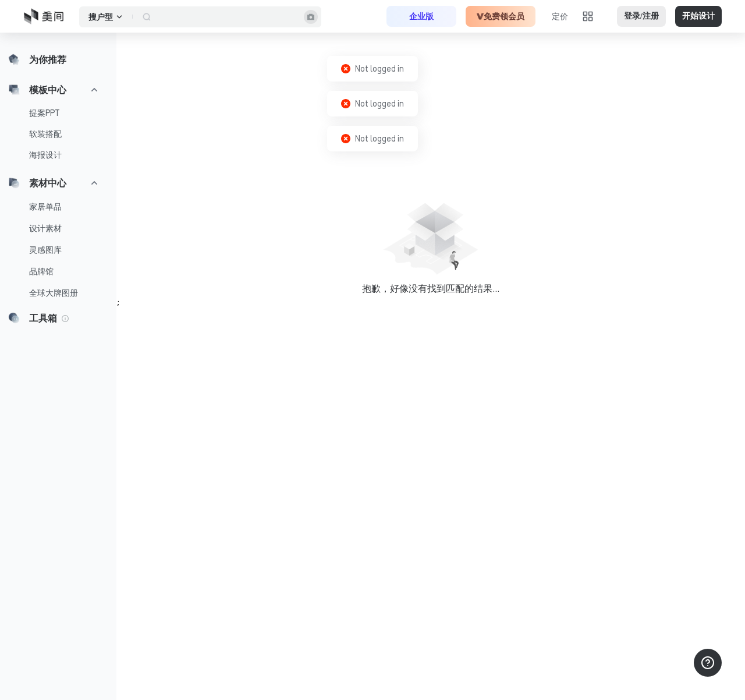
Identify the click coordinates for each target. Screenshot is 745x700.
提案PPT (45, 113)
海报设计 (45, 155)
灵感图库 (45, 250)
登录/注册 (641, 16)
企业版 (421, 16)
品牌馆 (41, 271)
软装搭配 (45, 134)
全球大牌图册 (54, 293)
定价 (560, 16)
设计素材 (45, 228)
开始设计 (698, 16)
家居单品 (45, 207)
